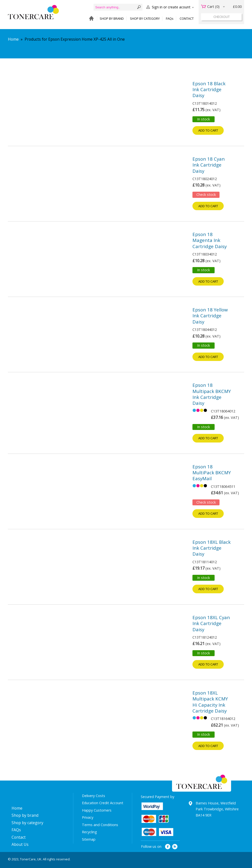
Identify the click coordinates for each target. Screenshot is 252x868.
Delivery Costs (94, 796)
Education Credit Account (103, 803)
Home (13, 39)
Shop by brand (25, 815)
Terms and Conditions (100, 825)
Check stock (206, 195)
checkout (221, 17)
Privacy (88, 817)
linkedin (175, 847)
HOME (90, 19)
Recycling (89, 832)
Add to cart (208, 130)
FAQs (170, 18)
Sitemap (89, 839)
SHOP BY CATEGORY (145, 18)
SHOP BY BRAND (112, 18)
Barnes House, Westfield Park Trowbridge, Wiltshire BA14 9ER (217, 809)
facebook (168, 847)
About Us (20, 844)
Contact (19, 837)
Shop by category (27, 823)
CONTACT (187, 18)
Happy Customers (97, 810)
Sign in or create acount (171, 7)
